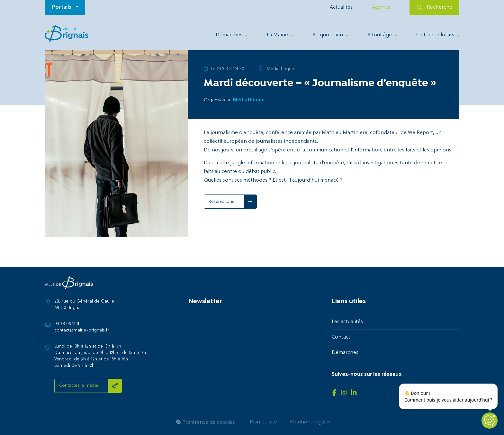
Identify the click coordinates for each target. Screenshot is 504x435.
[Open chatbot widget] (490, 421)
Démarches (229, 35)
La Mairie (277, 35)
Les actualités (347, 322)
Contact (341, 337)
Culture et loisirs (435, 35)
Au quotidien (328, 35)
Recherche (435, 7)
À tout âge (380, 35)
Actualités (341, 7)
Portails (62, 7)
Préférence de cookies (205, 422)
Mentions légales (310, 422)
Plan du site (263, 422)
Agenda (381, 7)
